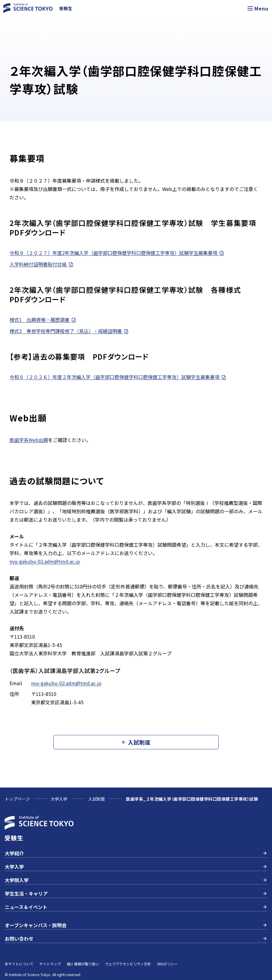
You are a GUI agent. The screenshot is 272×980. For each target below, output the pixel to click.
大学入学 (59, 799)
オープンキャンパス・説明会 (136, 925)
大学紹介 (136, 853)
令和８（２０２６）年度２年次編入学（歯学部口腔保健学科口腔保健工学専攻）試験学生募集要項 (118, 377)
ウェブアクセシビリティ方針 (128, 964)
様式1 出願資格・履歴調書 (43, 320)
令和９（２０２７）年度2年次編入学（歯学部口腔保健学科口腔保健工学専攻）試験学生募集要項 (117, 253)
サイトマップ (50, 964)
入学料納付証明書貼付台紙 (42, 264)
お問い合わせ (136, 939)
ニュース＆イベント (136, 907)
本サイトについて (19, 964)
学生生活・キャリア (136, 893)
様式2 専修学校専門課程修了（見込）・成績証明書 (69, 331)
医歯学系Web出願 (29, 440)
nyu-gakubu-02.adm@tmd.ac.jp (45, 561)
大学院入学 (136, 880)
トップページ (17, 799)
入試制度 (97, 799)
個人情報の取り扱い (83, 964)
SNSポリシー (167, 964)
